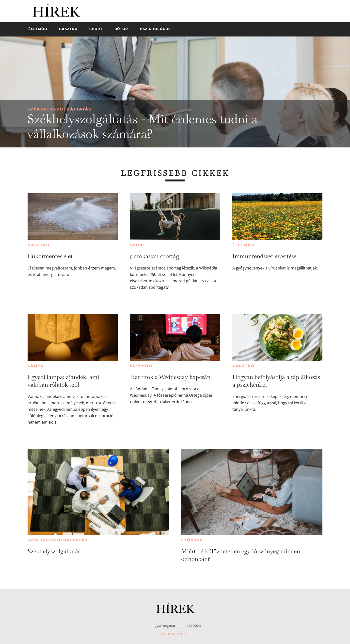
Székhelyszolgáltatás (59, 109)
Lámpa (36, 366)
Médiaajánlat (175, 634)
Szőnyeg (192, 540)
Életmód (244, 245)
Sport (138, 245)
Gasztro (39, 245)
